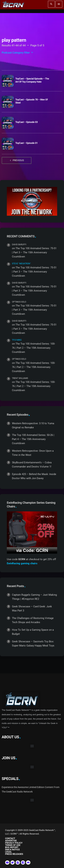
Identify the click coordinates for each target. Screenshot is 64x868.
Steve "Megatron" (21, 264)
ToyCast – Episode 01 (27, 143)
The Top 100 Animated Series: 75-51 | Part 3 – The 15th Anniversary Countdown (34, 252)
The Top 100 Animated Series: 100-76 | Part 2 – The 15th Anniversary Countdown (34, 348)
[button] (32, 746)
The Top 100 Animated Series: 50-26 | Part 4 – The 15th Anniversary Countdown (33, 439)
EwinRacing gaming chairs (22, 563)
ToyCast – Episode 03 (27, 122)
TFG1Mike (17, 340)
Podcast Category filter (18, 53)
